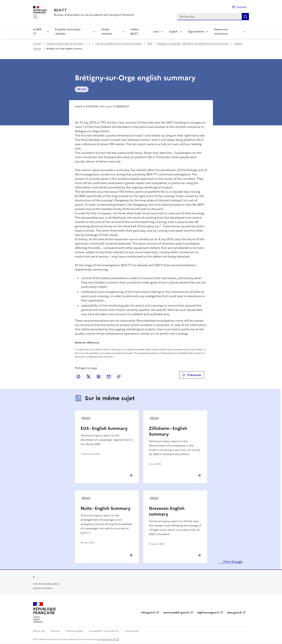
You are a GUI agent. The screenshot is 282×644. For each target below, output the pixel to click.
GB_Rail (82, 89)
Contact (242, 7)
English (174, 32)
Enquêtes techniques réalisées (68, 32)
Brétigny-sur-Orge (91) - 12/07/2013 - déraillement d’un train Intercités (193, 44)
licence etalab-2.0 (106, 639)
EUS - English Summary (104, 428)
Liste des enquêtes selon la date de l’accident (119, 44)
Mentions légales (75, 631)
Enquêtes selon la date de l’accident (65, 44)
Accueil (37, 44)
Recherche (245, 17)
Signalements (196, 32)
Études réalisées (107, 32)
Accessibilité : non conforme (104, 631)
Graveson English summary (167, 511)
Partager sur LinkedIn (99, 377)
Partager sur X (88, 377)
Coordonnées (132, 631)
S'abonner (192, 375)
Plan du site (39, 631)
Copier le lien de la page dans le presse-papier (119, 377)
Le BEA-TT (37, 32)
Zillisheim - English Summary (168, 431)
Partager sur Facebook (78, 377)
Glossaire (55, 631)
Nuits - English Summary (105, 508)
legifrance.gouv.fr (208, 613)
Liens (156, 32)
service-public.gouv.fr (176, 613)
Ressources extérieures (221, 32)
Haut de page (232, 562)
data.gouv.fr (235, 613)
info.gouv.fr (148, 613)
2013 (150, 44)
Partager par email (109, 377)
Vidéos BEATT (135, 32)
